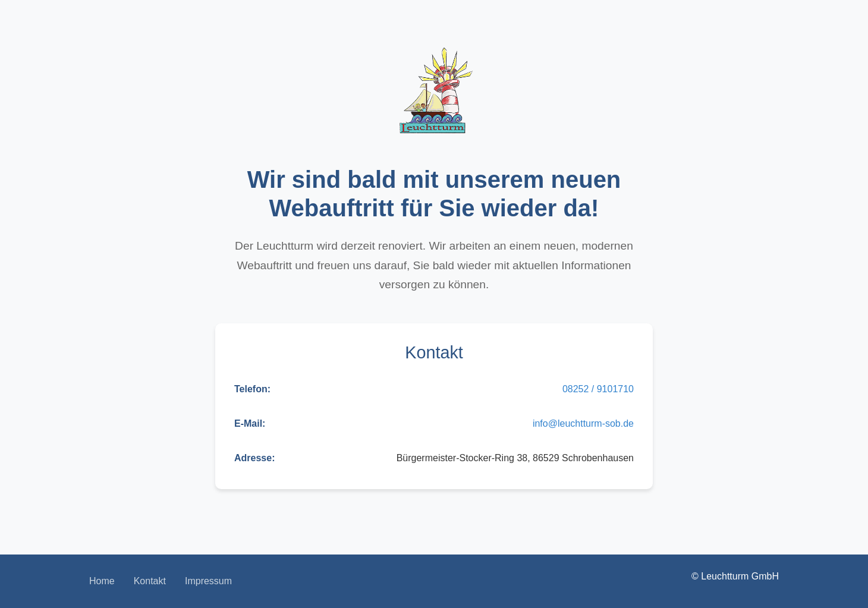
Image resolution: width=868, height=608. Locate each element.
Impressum (208, 581)
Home (102, 581)
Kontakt (150, 581)
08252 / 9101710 (598, 389)
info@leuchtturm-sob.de (583, 423)
